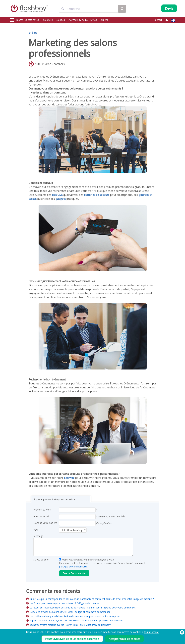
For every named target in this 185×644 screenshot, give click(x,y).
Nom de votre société (45, 523)
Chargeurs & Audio (78, 20)
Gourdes (60, 20)
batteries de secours (97, 195)
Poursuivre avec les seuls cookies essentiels (72, 639)
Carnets (104, 20)
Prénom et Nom (42, 510)
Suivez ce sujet (41, 560)
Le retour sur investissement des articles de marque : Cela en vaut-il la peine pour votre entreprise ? (83, 608)
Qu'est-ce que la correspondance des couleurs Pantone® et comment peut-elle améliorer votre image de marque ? (92, 599)
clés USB (57, 195)
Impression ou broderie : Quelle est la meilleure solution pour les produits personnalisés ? (77, 621)
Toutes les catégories (24, 20)
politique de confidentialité (73, 567)
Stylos (94, 20)
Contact (158, 20)
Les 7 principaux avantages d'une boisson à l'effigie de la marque (64, 603)
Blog (33, 33)
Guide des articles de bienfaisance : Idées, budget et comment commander (70, 612)
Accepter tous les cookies (124, 639)
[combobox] (89, 9)
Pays (36, 530)
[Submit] (63, 9)
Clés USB (48, 20)
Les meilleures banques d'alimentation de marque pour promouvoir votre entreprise (75, 616)
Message (38, 536)
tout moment (151, 632)
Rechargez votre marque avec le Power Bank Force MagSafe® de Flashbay (70, 625)
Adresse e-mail (41, 516)
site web (69, 478)
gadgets (61, 199)
